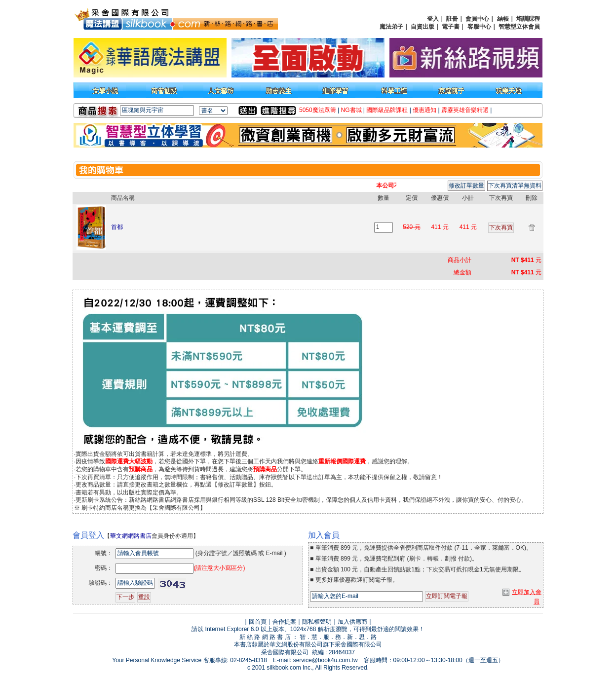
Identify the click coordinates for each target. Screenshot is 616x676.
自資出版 (423, 27)
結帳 (503, 19)
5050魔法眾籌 (318, 110)
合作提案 (284, 622)
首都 (117, 227)
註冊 (452, 19)
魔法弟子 (391, 27)
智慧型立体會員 (519, 27)
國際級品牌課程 (387, 110)
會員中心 (477, 19)
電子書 (451, 27)
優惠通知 (424, 110)
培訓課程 (528, 19)
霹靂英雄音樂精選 (465, 110)
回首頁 (258, 622)
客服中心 (479, 27)
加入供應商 (352, 622)
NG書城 (351, 110)
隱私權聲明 (317, 622)
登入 (433, 19)
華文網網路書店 (131, 536)
